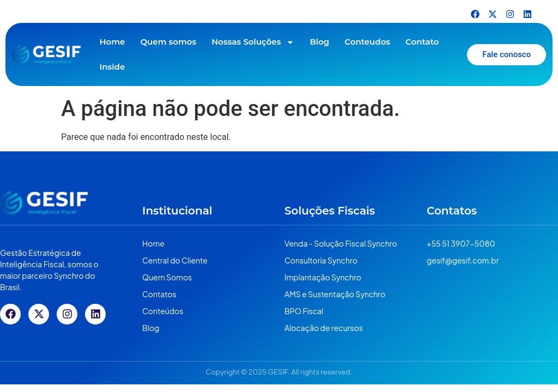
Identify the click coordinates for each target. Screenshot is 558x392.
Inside (112, 67)
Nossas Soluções (253, 42)
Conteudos (367, 42)
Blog (319, 42)
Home (112, 42)
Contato (422, 42)
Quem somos (168, 42)
